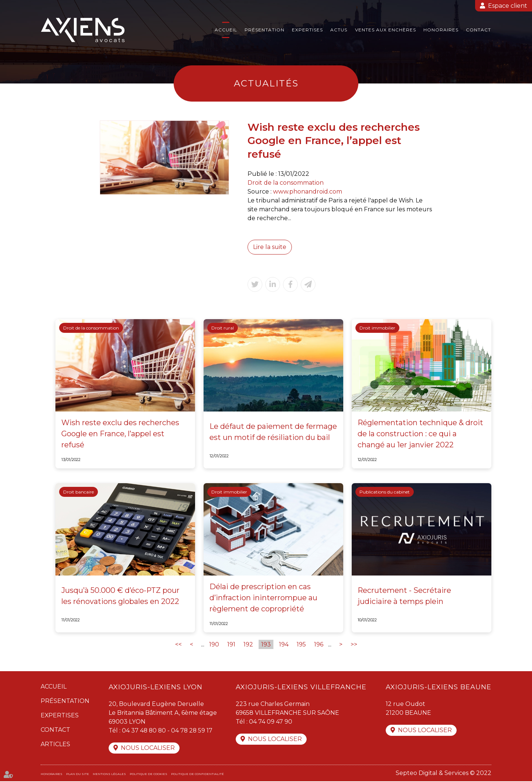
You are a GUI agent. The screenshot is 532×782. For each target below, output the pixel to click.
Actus (339, 30)
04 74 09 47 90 (271, 722)
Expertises (307, 30)
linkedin (517, 406)
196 (319, 645)
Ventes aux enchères (386, 30)
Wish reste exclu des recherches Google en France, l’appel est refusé (120, 434)
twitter (517, 391)
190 (214, 645)
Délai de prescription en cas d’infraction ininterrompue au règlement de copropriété (263, 598)
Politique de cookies (149, 775)
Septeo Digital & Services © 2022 (444, 774)
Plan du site (78, 775)
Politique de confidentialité (197, 775)
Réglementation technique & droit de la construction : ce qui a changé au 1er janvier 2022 (421, 434)
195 (301, 645)
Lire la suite (270, 247)
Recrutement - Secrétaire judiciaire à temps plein (405, 597)
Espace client (508, 6)
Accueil (226, 30)
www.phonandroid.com (308, 192)
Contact (478, 30)
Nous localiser (148, 749)
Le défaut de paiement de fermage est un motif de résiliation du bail (273, 432)
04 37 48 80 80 (144, 731)
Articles (55, 745)
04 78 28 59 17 (193, 731)
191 (231, 645)
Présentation (265, 30)
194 (284, 645)
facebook (517, 376)
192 (248, 645)
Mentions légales (109, 775)
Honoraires (441, 30)
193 (266, 645)
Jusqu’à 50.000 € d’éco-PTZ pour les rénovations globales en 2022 (121, 597)
